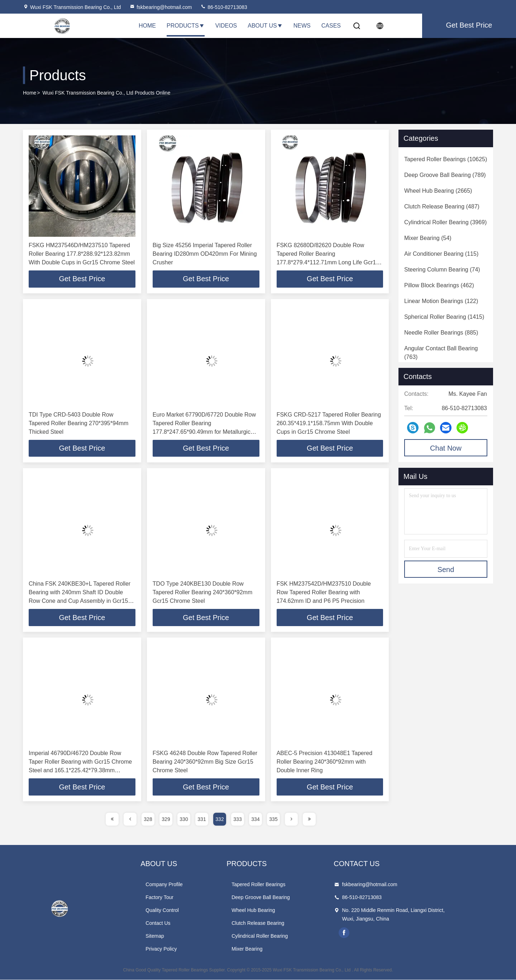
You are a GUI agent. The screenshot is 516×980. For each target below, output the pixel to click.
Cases (331, 26)
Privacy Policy (174, 949)
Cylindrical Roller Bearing (285, 936)
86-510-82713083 (224, 7)
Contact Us (171, 923)
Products (186, 26)
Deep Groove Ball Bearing (286, 898)
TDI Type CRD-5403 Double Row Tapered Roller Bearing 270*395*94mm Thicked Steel (78, 423)
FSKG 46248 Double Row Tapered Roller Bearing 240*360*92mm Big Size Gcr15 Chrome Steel (205, 762)
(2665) (438, 191)
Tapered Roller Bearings (284, 885)
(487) (442, 206)
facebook (382, 933)
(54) (428, 238)
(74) (442, 270)
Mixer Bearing (272, 949)
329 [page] (166, 820)
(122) (441, 301)
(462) (439, 285)
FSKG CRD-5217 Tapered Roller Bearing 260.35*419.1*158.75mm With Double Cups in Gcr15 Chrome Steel (329, 423)
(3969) (445, 222)
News (302, 26)
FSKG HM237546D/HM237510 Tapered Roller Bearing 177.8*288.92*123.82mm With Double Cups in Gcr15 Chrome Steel (82, 254)
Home (147, 26)
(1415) (444, 317)
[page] (112, 820)
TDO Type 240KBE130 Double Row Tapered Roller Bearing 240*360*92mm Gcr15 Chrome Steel (202, 593)
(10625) (446, 159)
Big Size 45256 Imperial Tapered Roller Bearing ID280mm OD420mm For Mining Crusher (205, 254)
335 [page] (273, 820)
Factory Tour (172, 898)
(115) (441, 254)
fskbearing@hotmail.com (161, 7)
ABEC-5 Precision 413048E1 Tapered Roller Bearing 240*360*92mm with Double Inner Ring (324, 762)
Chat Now (446, 448)
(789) (445, 175)
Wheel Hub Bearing (279, 911)
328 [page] (148, 820)
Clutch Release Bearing (283, 923)
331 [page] (202, 820)
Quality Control (175, 911)
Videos (226, 26)
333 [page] (237, 820)
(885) (441, 333)
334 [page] (255, 820)
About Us (265, 26)
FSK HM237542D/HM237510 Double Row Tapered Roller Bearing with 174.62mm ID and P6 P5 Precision (324, 593)
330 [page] (184, 820)
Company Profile (177, 885)
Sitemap (168, 936)
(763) (441, 353)
